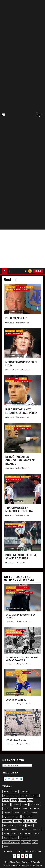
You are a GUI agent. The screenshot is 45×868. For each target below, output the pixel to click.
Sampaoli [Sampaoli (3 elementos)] (24, 838)
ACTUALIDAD (10, 287)
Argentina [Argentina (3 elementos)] (25, 792)
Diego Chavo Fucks (23, 323)
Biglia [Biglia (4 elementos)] (14, 800)
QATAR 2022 (11, 593)
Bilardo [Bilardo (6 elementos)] (22, 800)
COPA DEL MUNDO (12, 379)
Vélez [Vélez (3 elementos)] (6, 846)
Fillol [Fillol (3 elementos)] (25, 808)
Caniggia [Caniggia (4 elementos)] (16, 804)
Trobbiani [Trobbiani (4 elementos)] (26, 842)
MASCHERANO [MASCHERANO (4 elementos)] (30, 821)
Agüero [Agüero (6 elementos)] (7, 792)
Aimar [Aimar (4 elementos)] (15, 792)
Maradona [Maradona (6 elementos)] (7, 821)
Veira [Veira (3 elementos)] (35, 842)
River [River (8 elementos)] (37, 834)
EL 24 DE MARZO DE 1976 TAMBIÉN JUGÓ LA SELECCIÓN (22, 659)
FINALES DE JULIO (16, 318)
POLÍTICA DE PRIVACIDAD (29, 851)
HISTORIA (29, 287)
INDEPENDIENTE (19, 524)
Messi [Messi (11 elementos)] (30, 825)
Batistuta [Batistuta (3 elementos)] (35, 796)
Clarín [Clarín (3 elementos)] (25, 804)
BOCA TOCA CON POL (16, 700)
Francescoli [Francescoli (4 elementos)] (34, 808)
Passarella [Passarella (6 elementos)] (24, 829)
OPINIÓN (9, 290)
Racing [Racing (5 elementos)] (6, 834)
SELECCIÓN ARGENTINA (22, 290)
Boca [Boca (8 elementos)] (30, 800)
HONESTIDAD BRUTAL (16, 740)
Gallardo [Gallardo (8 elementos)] (7, 813)
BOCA (19, 673)
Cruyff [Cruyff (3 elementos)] (6, 808)
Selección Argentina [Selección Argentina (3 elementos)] (11, 842)
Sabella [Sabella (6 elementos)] (15, 838)
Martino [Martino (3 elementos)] (18, 821)
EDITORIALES (20, 287)
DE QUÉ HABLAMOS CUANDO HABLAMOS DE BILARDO (20, 460)
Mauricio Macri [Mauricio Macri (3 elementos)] (9, 825)
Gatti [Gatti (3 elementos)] (25, 813)
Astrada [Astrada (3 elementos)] (25, 796)
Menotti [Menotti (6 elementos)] (21, 825)
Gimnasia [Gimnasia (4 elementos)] (34, 813)
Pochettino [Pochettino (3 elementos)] (36, 829)
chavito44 (21, 563)
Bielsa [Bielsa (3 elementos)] (6, 800)
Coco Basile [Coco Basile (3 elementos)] (35, 804)
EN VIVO (38, 271)
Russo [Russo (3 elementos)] (6, 838)
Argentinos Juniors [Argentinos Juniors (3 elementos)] (11, 796)
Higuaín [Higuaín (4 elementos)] (7, 817)
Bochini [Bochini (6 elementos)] (6, 804)
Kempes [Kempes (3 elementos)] (16, 817)
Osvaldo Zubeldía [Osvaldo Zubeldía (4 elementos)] (10, 829)
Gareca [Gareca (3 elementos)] (16, 813)
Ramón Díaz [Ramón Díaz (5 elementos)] (17, 834)
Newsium (25, 865)
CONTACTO (10, 851)
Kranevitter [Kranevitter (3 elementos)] (27, 817)
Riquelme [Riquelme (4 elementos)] (28, 834)
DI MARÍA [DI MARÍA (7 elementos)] (16, 808)
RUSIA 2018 (10, 381)
